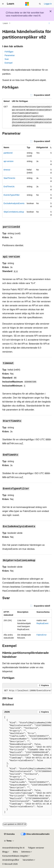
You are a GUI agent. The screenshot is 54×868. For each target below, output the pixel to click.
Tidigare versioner (36, 848)
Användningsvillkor (11, 860)
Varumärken (28, 860)
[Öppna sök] (40, 4)
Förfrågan (9, 52)
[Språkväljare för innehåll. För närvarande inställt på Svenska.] (9, 834)
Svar (7, 59)
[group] (27, 113)
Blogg (5, 852)
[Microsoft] (27, 4)
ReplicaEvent (42, 623)
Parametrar (10, 55)
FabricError (41, 635)
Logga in (48, 4)
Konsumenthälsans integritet (15, 856)
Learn (5, 23)
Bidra (15, 852)
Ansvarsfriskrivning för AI (13, 848)
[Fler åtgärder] (49, 23)
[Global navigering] (3, 4)
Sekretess (26, 852)
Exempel (8, 63)
